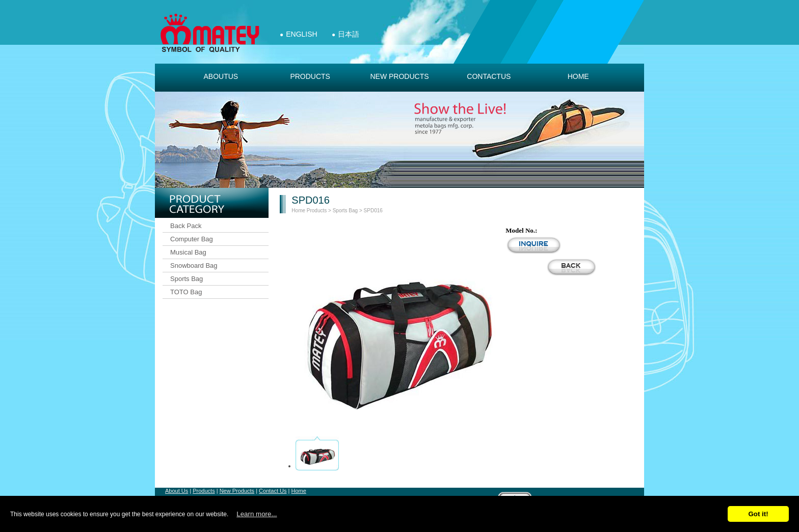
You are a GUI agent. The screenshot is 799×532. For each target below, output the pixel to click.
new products (399, 76)
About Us (177, 491)
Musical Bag (188, 252)
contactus (489, 76)
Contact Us (273, 491)
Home (578, 76)
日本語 (349, 34)
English (301, 34)
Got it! (758, 514)
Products (317, 211)
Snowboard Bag (194, 265)
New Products (237, 491)
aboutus (221, 76)
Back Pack (186, 226)
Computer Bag (192, 239)
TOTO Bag (186, 292)
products (310, 76)
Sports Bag (187, 279)
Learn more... (257, 514)
